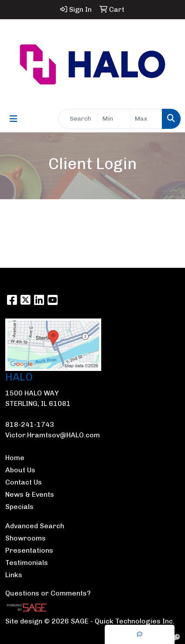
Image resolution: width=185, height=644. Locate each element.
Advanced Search (35, 526)
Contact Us (24, 482)
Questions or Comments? (48, 593)
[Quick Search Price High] (146, 119)
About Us (20, 470)
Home (15, 458)
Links (14, 575)
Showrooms (26, 538)
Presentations (29, 550)
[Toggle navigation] (14, 119)
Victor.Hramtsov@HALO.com (53, 435)
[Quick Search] (78, 119)
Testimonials (27, 563)
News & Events (30, 494)
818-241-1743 (30, 424)
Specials (19, 507)
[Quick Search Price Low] (114, 119)
